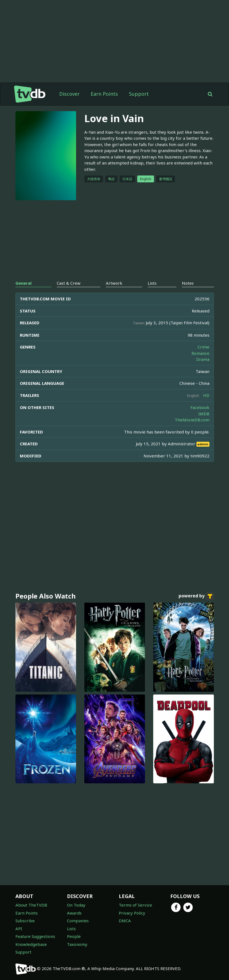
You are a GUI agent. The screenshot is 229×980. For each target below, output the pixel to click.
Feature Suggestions (35, 936)
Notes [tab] (188, 283)
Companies (78, 921)
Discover (69, 94)
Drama (203, 359)
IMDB (204, 414)
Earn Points (104, 94)
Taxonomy (77, 944)
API (19, 929)
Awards (74, 913)
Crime (204, 347)
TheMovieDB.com (192, 420)
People (74, 936)
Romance (200, 353)
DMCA (125, 921)
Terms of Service (135, 905)
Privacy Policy (132, 913)
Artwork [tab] (114, 283)
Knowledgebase (31, 944)
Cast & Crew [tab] (69, 283)
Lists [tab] (152, 283)
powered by (196, 596)
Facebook (200, 407)
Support (139, 94)
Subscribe (25, 921)
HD (206, 395)
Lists (71, 929)
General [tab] (23, 283)
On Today (76, 905)
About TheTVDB (31, 905)
